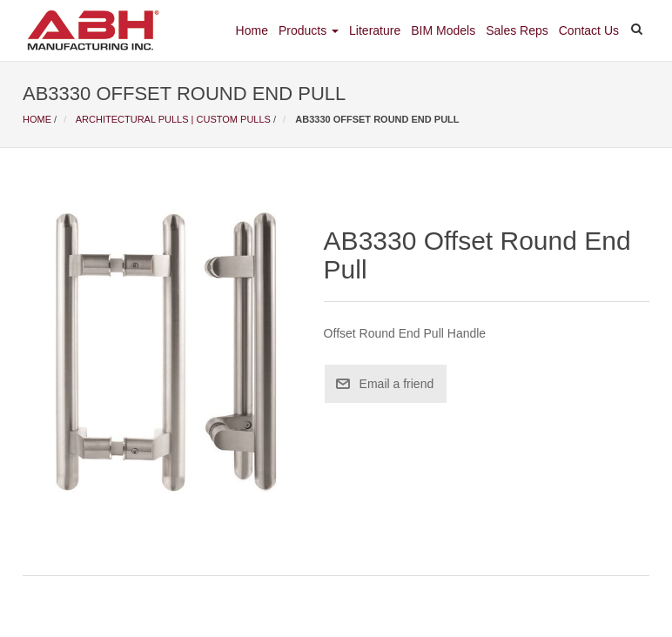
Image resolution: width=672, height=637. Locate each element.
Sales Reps (517, 30)
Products (309, 30)
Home (252, 30)
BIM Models (443, 30)
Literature (375, 30)
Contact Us (589, 30)
